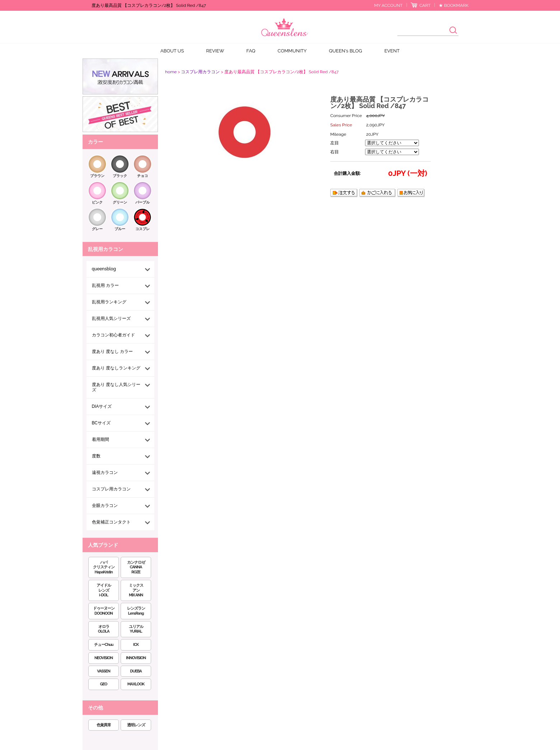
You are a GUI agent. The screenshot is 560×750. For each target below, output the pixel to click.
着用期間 (101, 439)
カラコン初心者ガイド (113, 335)
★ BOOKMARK (454, 5)
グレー (97, 229)
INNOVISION (136, 658)
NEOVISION (104, 658)
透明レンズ (136, 725)
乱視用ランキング (109, 302)
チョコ (143, 176)
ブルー (120, 229)
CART (425, 5)
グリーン (120, 202)
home (171, 72)
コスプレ (143, 229)
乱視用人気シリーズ (111, 318)
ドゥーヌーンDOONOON (104, 611)
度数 (96, 456)
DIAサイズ (102, 406)
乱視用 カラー (105, 285)
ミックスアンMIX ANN (136, 590)
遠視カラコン (105, 472)
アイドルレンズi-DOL (104, 590)
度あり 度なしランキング (116, 368)
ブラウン (97, 176)
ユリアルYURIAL (136, 629)
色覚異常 (104, 725)
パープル (143, 202)
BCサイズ (101, 423)
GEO (104, 684)
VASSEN (104, 671)
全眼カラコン (105, 506)
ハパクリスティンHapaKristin (104, 567)
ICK (136, 645)
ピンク (97, 202)
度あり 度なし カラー (112, 351)
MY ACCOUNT (388, 5)
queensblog (104, 269)
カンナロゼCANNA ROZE (136, 567)
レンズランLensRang (136, 611)
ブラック (120, 176)
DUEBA (136, 671)
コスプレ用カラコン (111, 489)
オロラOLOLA (104, 629)
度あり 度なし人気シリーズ (116, 387)
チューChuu (104, 645)
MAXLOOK (136, 684)
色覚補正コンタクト (111, 522)
